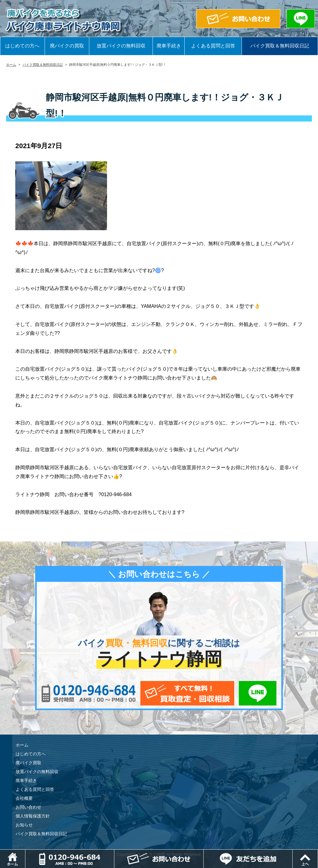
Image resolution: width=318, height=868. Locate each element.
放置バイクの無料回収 (121, 46)
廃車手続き (169, 46)
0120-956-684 (89, 693)
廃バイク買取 (28, 763)
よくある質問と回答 (213, 46)
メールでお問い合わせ (187, 693)
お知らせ (24, 825)
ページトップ (318, 853)
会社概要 (24, 798)
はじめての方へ (22, 46)
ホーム (11, 65)
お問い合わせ (28, 807)
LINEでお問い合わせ (258, 693)
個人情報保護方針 (33, 816)
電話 (114, 853)
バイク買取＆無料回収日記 (280, 46)
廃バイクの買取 (67, 46)
